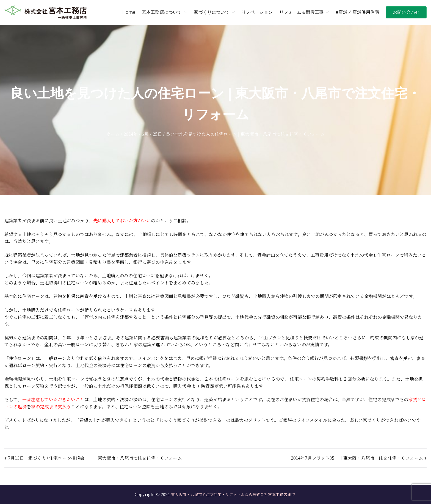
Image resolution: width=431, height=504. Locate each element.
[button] (184, 12)
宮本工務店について (165, 12)
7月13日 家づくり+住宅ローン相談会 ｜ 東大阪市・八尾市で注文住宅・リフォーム (95, 458)
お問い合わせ (406, 12)
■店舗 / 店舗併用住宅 (357, 12)
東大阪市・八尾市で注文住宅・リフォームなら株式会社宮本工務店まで (233, 494)
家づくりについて (214, 12)
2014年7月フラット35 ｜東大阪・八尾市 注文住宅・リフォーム (357, 458)
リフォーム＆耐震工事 (304, 12)
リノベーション (257, 12)
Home (129, 12)
